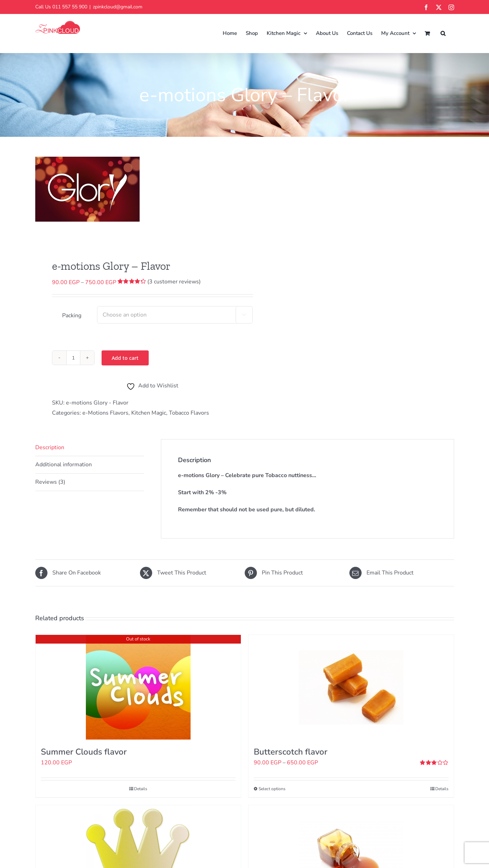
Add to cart (125, 358)
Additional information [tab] (64, 465)
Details (141, 789)
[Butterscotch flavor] (351, 687)
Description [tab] (50, 447)
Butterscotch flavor (291, 752)
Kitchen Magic (149, 413)
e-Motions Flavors (105, 413)
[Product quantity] (73, 358)
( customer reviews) (174, 282)
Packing (72, 316)
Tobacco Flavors (189, 413)
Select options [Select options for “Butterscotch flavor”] (272, 789)
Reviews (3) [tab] (50, 482)
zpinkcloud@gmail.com (118, 7)
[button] (443, 33)
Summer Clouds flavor (84, 752)
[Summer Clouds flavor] (138, 687)
